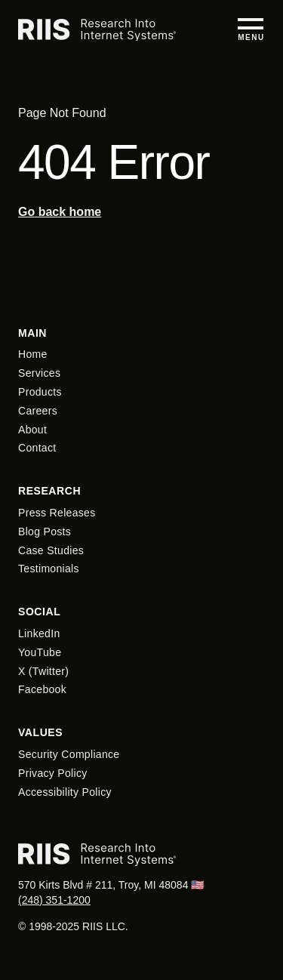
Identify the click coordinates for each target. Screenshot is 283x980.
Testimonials (49, 569)
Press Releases (57, 513)
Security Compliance (69, 754)
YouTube (40, 652)
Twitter (49, 671)
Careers (38, 411)
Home (33, 354)
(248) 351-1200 (54, 900)
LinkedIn (39, 633)
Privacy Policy (53, 773)
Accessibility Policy (65, 792)
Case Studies (51, 550)
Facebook (42, 689)
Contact (37, 448)
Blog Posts (45, 532)
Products (40, 392)
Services (39, 373)
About (32, 430)
